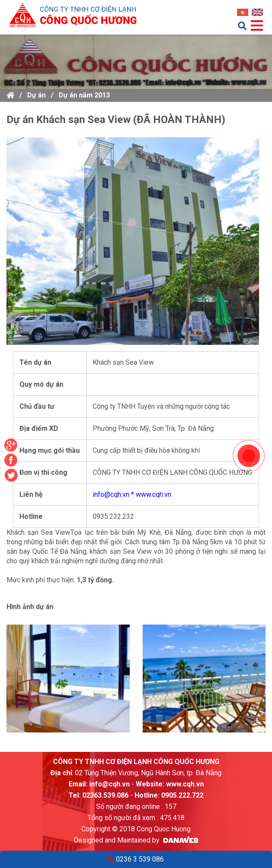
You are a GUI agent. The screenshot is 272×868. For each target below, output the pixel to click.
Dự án (36, 95)
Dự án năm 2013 (84, 95)
